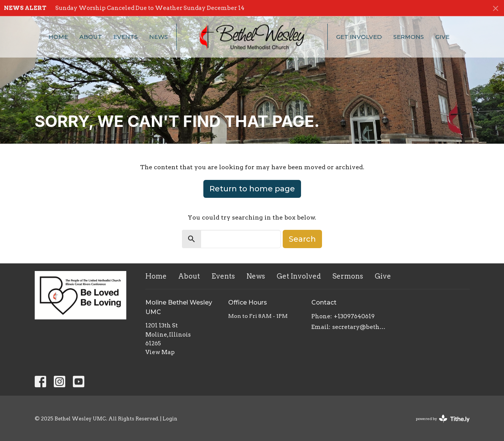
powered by (443, 419)
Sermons (409, 37)
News (159, 37)
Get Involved (359, 37)
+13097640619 (354, 316)
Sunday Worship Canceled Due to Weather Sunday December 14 (150, 8)
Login (170, 419)
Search (302, 239)
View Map (160, 352)
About (91, 37)
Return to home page (252, 189)
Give (442, 37)
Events (126, 37)
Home (58, 37)
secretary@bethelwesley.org (360, 327)
